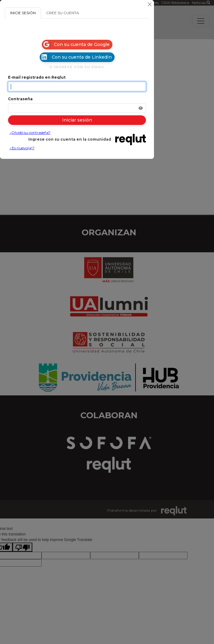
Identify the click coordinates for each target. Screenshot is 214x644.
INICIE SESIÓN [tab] (23, 13)
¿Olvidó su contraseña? (30, 132)
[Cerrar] (150, 4)
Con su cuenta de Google (76, 45)
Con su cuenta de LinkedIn (76, 57)
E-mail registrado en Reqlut (37, 77)
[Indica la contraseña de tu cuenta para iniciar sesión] (77, 108)
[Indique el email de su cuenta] (77, 87)
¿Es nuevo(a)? (22, 148)
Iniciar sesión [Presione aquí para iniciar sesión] (77, 120)
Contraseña (20, 99)
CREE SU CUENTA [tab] (63, 13)
